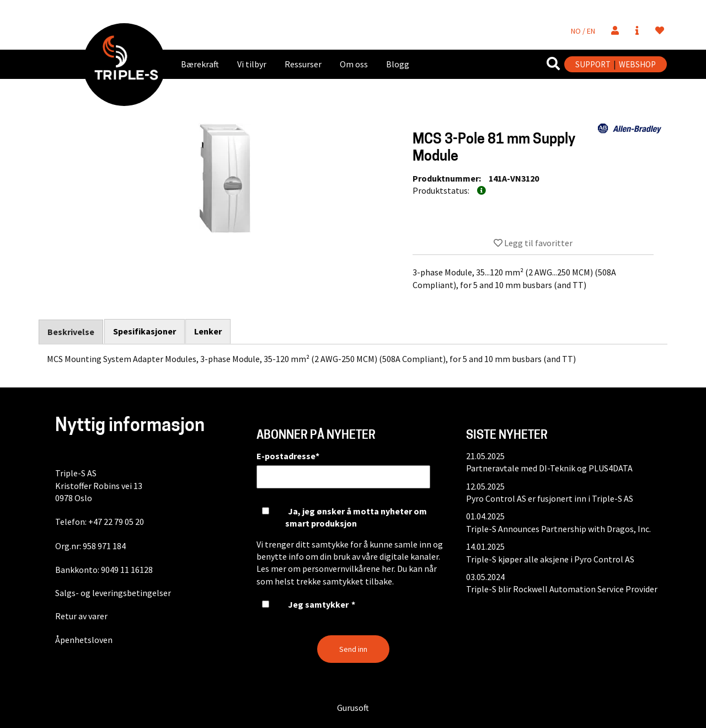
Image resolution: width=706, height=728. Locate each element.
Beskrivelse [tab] (71, 332)
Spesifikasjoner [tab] (145, 331)
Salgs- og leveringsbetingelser (113, 593)
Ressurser (303, 64)
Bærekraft (200, 64)
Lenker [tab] (208, 331)
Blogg (398, 64)
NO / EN (583, 31)
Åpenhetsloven (84, 640)
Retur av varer (81, 616)
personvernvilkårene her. (349, 568)
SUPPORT (593, 64)
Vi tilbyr (252, 64)
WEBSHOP (637, 64)
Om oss (354, 64)
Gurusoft (353, 708)
